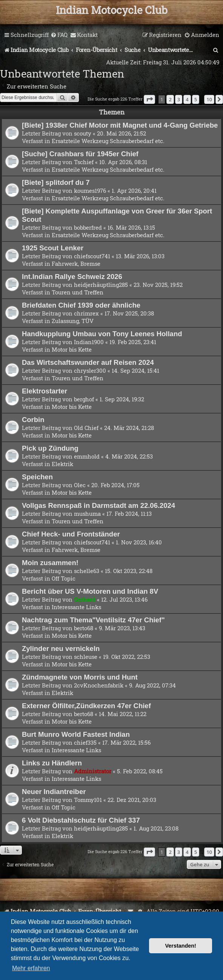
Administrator (93, 771)
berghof (84, 399)
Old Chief (86, 428)
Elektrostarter (45, 391)
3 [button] (179, 99)
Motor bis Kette (72, 349)
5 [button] (196, 99)
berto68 (84, 628)
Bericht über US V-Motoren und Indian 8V (90, 591)
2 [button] (170, 99)
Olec (80, 485)
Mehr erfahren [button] (31, 968)
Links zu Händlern (52, 763)
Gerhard (85, 599)
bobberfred (88, 227)
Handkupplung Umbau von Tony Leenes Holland (102, 334)
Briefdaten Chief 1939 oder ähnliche (81, 305)
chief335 (85, 742)
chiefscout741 (92, 256)
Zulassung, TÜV (73, 321)
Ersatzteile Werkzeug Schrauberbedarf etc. (108, 141)
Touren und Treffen (78, 292)
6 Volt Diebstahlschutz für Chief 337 (81, 820)
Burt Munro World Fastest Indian (76, 734)
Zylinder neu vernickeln (61, 649)
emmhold (87, 456)
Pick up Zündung (50, 448)
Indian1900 (89, 342)
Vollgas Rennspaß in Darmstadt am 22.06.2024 (98, 505)
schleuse (86, 657)
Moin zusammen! (50, 563)
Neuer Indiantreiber (54, 792)
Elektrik (62, 464)
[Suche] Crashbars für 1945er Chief (80, 154)
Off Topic (64, 578)
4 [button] (187, 99)
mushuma (87, 514)
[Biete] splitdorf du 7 (56, 182)
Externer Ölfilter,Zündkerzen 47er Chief (86, 706)
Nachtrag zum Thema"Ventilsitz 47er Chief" (93, 620)
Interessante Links (76, 607)
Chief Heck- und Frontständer (71, 534)
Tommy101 (88, 800)
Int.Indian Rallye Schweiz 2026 (72, 277)
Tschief (84, 162)
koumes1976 (90, 191)
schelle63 (87, 571)
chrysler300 (90, 370)
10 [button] (209, 99)
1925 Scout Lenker (53, 248)
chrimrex (86, 313)
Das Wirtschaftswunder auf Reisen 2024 (88, 362)
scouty (83, 133)
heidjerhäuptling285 (101, 285)
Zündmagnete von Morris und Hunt (80, 677)
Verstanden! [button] (181, 946)
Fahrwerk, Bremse (76, 264)
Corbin (33, 420)
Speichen (37, 477)
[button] (149, 99)
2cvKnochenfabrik (99, 685)
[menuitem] (59, 35)
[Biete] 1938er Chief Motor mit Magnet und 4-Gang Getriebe (120, 125)
